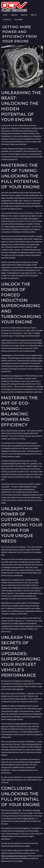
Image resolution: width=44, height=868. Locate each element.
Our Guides (19, 19)
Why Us (34, 15)
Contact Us (7, 19)
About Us (24, 15)
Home (5, 15)
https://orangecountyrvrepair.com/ (14, 856)
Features (14, 15)
